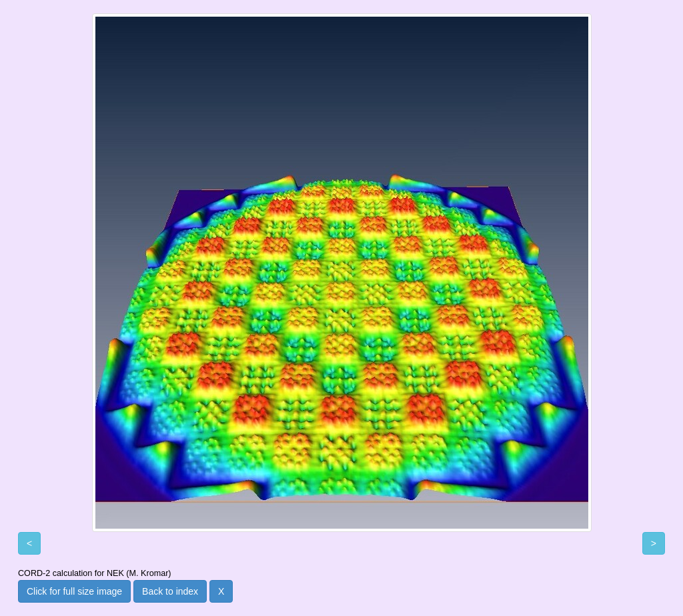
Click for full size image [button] (74, 591)
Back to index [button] (170, 591)
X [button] (221, 591)
